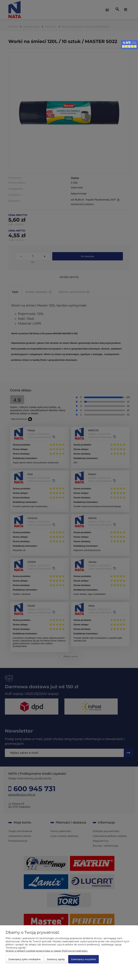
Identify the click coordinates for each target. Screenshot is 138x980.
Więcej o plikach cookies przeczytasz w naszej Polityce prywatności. (47, 951)
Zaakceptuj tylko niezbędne (24, 959)
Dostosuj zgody (56, 959)
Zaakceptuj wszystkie (83, 959)
